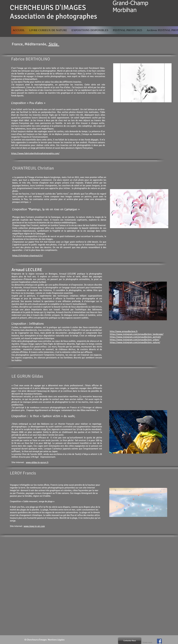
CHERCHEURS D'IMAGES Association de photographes (53, 12)
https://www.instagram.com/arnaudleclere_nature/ (135, 342)
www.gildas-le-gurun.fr (37, 462)
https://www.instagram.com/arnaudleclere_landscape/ (137, 334)
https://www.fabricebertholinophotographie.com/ (35, 153)
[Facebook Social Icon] (159, 641)
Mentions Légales (56, 640)
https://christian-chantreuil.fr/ (28, 256)
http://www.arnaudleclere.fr (124, 331)
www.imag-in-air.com (34, 526)
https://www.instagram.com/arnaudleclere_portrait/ (135, 337)
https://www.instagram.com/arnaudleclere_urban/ (135, 340)
